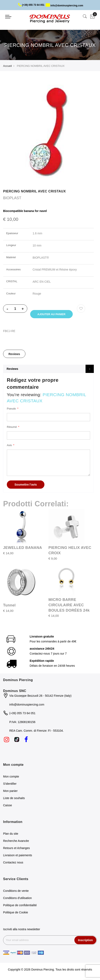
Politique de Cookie (16, 913)
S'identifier (10, 784)
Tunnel (9, 606)
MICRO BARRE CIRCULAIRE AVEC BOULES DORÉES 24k (69, 606)
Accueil (7, 66)
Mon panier (10, 791)
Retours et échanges (16, 849)
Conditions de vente (16, 891)
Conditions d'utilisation (17, 899)
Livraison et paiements (18, 856)
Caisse (8, 806)
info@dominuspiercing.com (64, 6)
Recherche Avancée (16, 841)
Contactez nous (13, 863)
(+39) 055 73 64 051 (31, 5)
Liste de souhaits (14, 799)
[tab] (14, 355)
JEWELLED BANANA (23, 548)
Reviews (14, 355)
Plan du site (11, 834)
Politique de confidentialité (20, 906)
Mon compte (11, 777)
